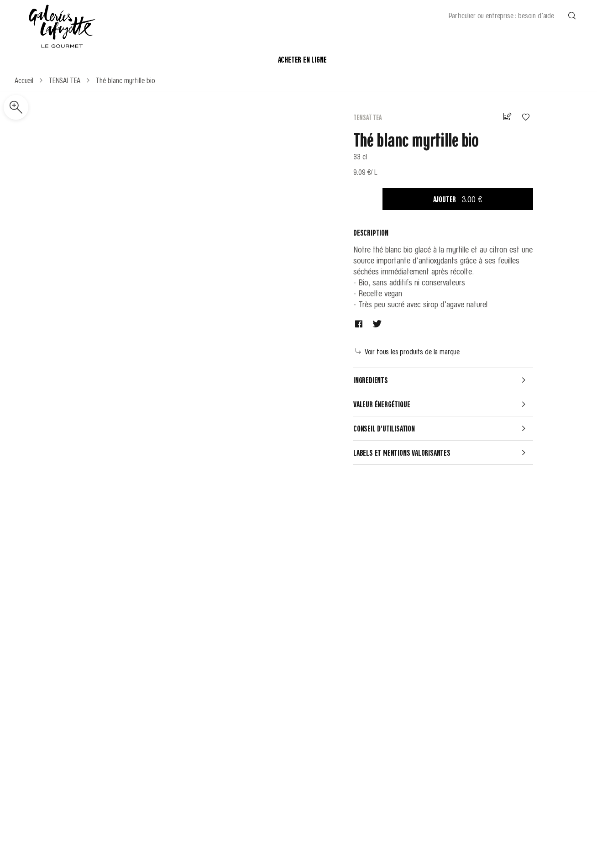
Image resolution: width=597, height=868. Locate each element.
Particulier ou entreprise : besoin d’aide (501, 15)
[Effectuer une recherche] (572, 15)
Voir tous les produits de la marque (408, 351)
